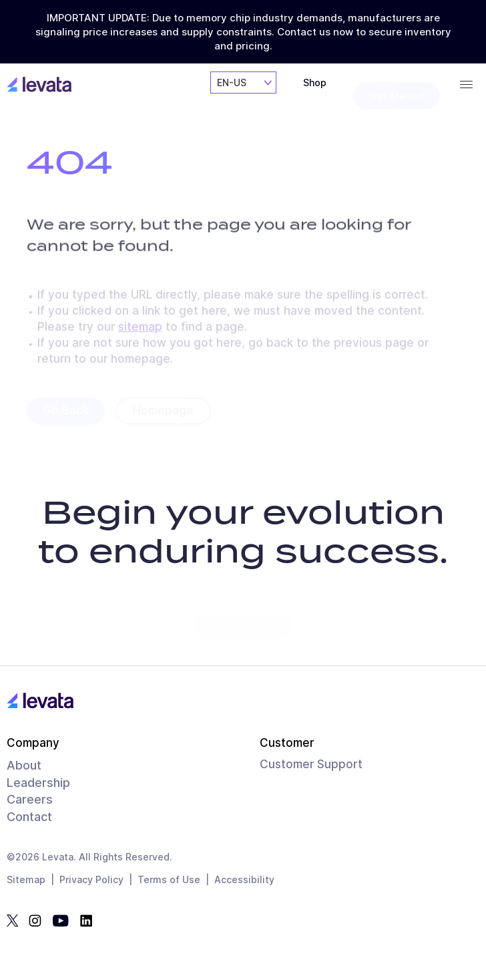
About (24, 765)
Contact (29, 817)
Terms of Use (169, 879)
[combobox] (243, 95)
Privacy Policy (91, 879)
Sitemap (26, 879)
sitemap (140, 331)
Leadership (38, 783)
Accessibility (244, 879)
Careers (30, 799)
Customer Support (311, 764)
